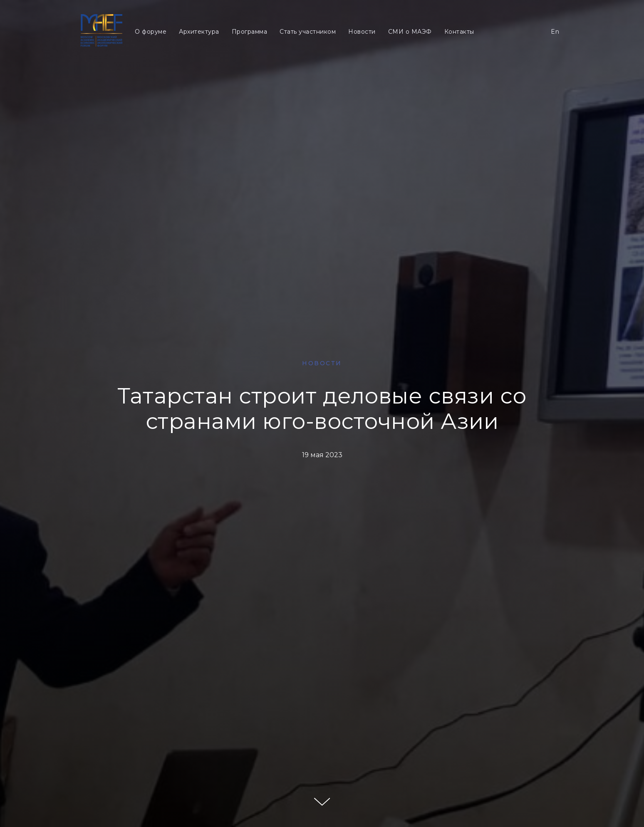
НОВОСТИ (322, 363)
